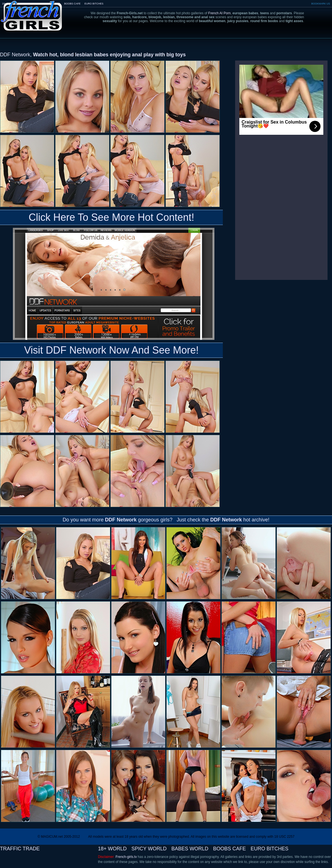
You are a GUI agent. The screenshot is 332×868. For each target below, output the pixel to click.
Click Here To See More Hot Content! (111, 217)
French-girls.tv (126, 857)
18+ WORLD (112, 849)
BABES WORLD (190, 849)
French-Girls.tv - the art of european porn (32, 12)
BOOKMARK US (321, 4)
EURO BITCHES (94, 4)
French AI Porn (219, 13)
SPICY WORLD (149, 849)
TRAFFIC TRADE (20, 849)
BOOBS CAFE (72, 4)
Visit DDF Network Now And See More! (111, 350)
